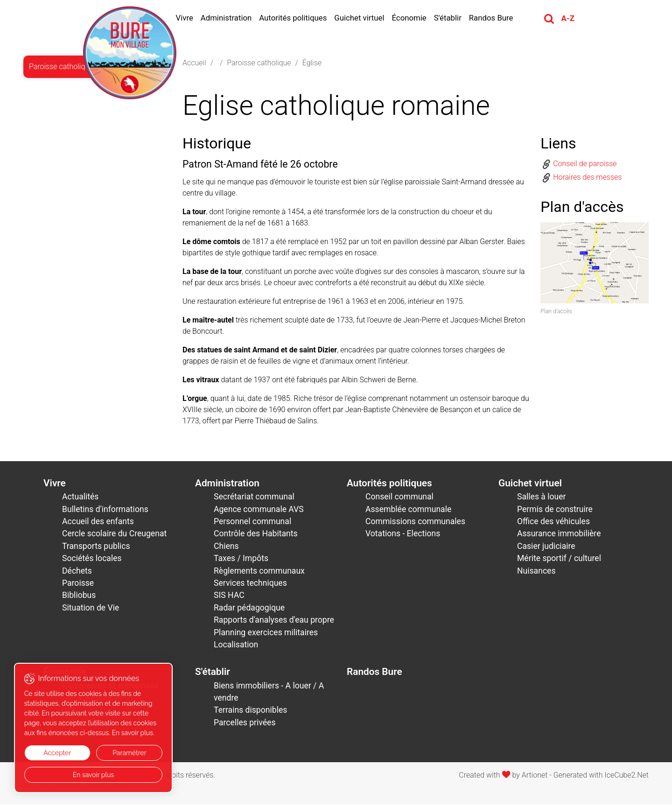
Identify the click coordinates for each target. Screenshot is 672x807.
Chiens (226, 548)
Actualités (80, 499)
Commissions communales (415, 524)
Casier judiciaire (546, 548)
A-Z (573, 19)
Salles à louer (542, 499)
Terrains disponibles (250, 712)
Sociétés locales (92, 561)
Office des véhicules (553, 524)
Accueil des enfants (98, 524)
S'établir (453, 19)
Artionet (535, 777)
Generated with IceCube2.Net (601, 777)
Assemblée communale (408, 511)
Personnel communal (252, 524)
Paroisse (78, 585)
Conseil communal (399, 499)
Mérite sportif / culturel (559, 561)
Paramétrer (122, 753)
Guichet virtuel (364, 19)
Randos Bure (496, 19)
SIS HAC (229, 597)
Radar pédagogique (249, 610)
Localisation (236, 647)
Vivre (190, 19)
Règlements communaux (259, 573)
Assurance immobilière (559, 536)
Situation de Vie (91, 610)
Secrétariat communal (254, 499)
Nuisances (536, 573)
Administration (231, 19)
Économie (414, 19)
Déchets (77, 573)
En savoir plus (89, 775)
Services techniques (250, 585)
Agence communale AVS (259, 511)
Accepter (55, 753)
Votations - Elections (403, 536)
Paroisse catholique (259, 65)
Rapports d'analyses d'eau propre (274, 622)
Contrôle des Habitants (256, 536)
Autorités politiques (298, 19)
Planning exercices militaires (266, 634)
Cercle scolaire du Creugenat (114, 536)
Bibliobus (79, 597)
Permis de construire (555, 511)
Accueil (194, 65)
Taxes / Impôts (241, 561)
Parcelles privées (245, 724)
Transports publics (96, 548)
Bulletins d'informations (105, 511)
